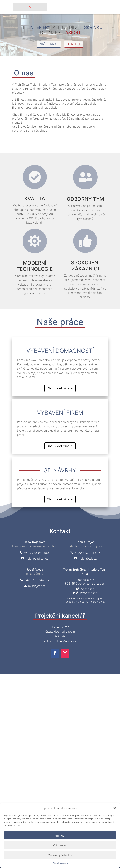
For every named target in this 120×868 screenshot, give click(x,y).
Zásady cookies (60, 863)
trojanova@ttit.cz (35, 559)
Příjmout (60, 835)
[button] (115, 808)
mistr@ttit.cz (35, 586)
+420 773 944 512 (35, 580)
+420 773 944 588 (35, 553)
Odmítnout (60, 845)
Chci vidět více (58, 388)
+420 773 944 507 (85, 553)
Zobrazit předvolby (60, 855)
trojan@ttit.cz (85, 559)
